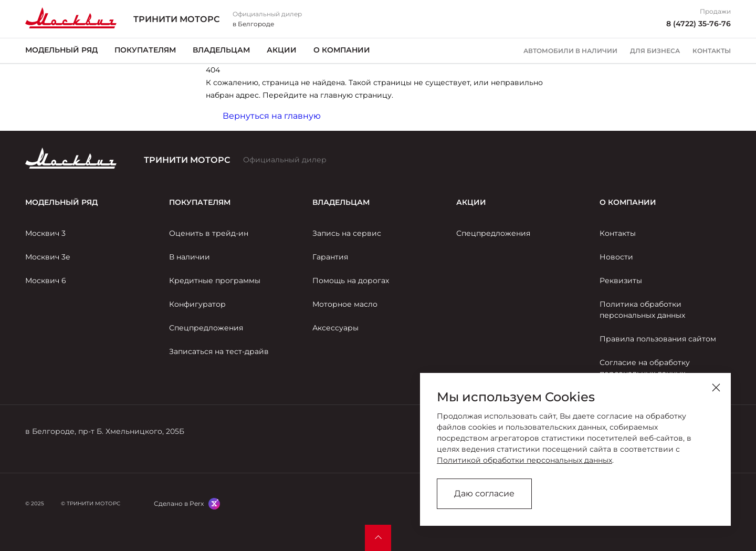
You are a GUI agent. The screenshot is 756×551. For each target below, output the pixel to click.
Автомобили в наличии (570, 51)
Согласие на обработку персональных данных (645, 368)
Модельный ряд (61, 50)
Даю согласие (484, 493)
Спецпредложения (206, 328)
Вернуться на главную (272, 116)
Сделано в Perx (179, 503)
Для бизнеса (655, 51)
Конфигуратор (197, 304)
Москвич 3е (48, 257)
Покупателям (145, 50)
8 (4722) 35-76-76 (699, 24)
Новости (616, 257)
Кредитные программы (215, 280)
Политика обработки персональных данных (642, 310)
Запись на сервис (347, 233)
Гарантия (330, 257)
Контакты (712, 51)
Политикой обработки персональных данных (524, 460)
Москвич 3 (45, 233)
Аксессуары (335, 328)
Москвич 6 (46, 280)
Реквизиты (621, 280)
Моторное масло (345, 304)
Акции (282, 50)
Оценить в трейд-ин (209, 233)
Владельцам (221, 50)
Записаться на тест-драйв (219, 351)
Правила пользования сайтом (658, 339)
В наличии (190, 257)
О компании (342, 50)
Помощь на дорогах (351, 280)
